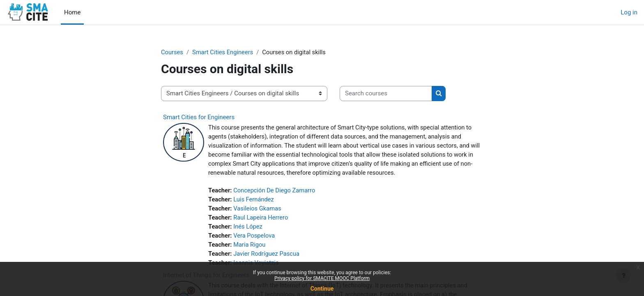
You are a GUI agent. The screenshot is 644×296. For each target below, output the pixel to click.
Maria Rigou (251, 247)
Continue (322, 289)
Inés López (249, 229)
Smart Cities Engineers (224, 52)
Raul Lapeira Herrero (262, 220)
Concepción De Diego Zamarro (276, 192)
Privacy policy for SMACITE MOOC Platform (322, 278)
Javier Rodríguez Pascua (268, 257)
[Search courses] (386, 94)
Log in (629, 12)
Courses (172, 52)
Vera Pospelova (255, 238)
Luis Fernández (255, 201)
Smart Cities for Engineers (199, 117)
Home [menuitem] (72, 12)
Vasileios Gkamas (259, 210)
